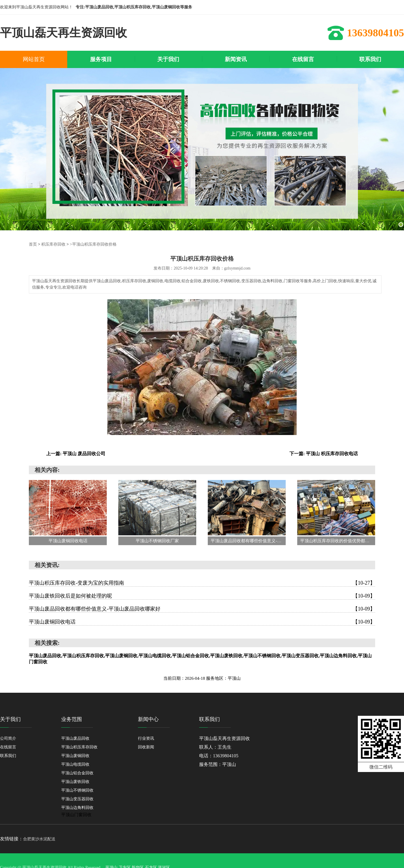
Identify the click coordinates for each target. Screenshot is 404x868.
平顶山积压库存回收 (79, 747)
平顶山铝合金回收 (77, 773)
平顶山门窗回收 (76, 815)
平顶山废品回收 (75, 738)
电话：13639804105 (219, 756)
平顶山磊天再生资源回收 (225, 738)
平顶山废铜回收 (75, 756)
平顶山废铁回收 (75, 782)
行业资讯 (146, 738)
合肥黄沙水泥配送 (39, 839)
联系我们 (8, 756)
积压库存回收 (53, 244)
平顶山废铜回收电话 (202, 622)
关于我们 (10, 719)
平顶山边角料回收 (77, 808)
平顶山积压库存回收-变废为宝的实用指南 (202, 583)
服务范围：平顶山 (218, 764)
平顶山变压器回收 (77, 799)
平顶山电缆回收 (75, 764)
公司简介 (8, 738)
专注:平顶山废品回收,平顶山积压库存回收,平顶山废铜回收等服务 (134, 7)
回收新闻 (146, 747)
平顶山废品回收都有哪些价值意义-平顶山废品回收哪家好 (202, 609)
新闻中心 (148, 719)
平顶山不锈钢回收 (77, 790)
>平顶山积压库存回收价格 (93, 244)
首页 (33, 244)
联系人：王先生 (215, 747)
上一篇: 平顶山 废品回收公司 (76, 454)
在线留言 (8, 747)
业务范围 (72, 719)
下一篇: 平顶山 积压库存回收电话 (324, 454)
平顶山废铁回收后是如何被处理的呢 (202, 596)
